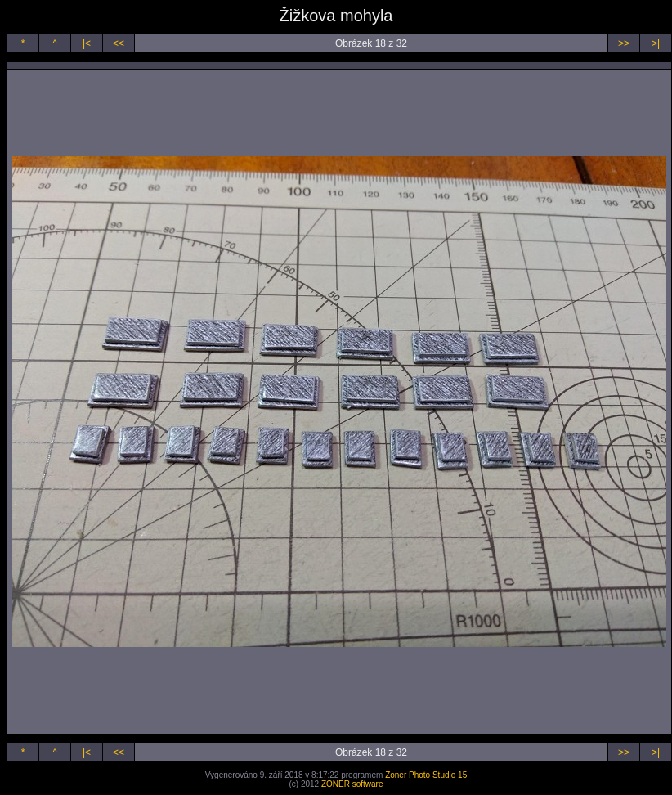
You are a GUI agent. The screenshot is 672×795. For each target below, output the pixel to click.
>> (624, 43)
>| (656, 43)
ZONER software (352, 784)
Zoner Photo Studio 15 (426, 775)
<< (119, 43)
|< (87, 43)
